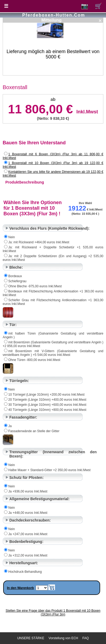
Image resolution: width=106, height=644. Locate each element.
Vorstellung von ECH (63, 638)
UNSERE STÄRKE (31, 638)
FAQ (86, 638)
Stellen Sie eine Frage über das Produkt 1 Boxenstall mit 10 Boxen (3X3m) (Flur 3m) (53, 613)
